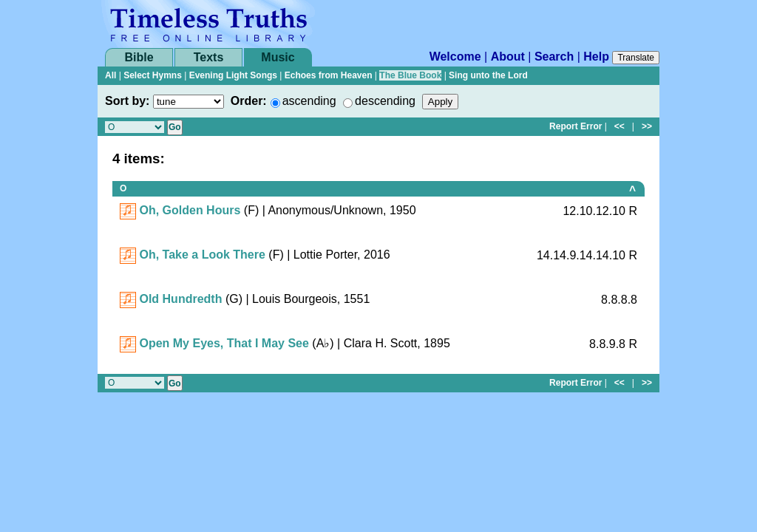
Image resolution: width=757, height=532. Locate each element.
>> (647, 126)
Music (278, 57)
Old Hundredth (180, 299)
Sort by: (127, 101)
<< (619, 126)
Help (596, 57)
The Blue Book (410, 75)
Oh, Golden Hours (190, 210)
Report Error (576, 126)
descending (385, 101)
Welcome (455, 57)
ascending (309, 101)
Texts (209, 57)
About (508, 57)
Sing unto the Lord (488, 75)
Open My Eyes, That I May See (224, 343)
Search (554, 57)
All (111, 75)
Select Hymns (153, 75)
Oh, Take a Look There (202, 255)
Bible (139, 57)
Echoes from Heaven (329, 75)
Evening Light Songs (233, 75)
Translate (636, 58)
